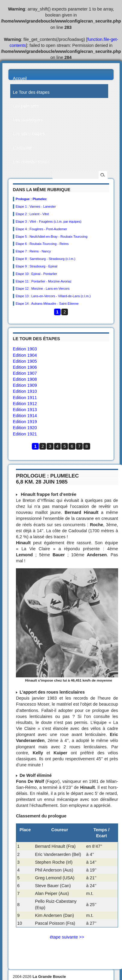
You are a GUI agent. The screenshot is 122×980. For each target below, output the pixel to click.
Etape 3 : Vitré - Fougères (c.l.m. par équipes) (49, 221)
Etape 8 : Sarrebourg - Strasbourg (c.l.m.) (46, 259)
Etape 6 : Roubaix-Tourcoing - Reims (42, 244)
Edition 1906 (25, 367)
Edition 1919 (25, 422)
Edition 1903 (25, 349)
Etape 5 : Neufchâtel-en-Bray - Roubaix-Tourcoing (52, 237)
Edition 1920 (25, 428)
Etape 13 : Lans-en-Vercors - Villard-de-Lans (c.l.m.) (53, 296)
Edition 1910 (25, 391)
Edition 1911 (25, 398)
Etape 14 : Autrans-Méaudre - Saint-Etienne (47, 304)
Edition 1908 (25, 379)
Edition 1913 (25, 410)
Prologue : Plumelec (31, 199)
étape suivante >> (67, 937)
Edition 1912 (25, 404)
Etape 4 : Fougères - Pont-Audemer (41, 229)
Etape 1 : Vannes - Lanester (36, 206)
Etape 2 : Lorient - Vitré (32, 214)
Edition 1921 (25, 434)
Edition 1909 (25, 385)
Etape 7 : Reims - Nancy (33, 251)
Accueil (20, 78)
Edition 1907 (25, 373)
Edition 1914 (25, 416)
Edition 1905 (25, 361)
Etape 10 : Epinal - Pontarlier (36, 274)
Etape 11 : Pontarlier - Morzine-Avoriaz (44, 281)
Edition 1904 (25, 355)
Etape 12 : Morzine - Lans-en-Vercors (43, 289)
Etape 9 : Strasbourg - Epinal (37, 266)
